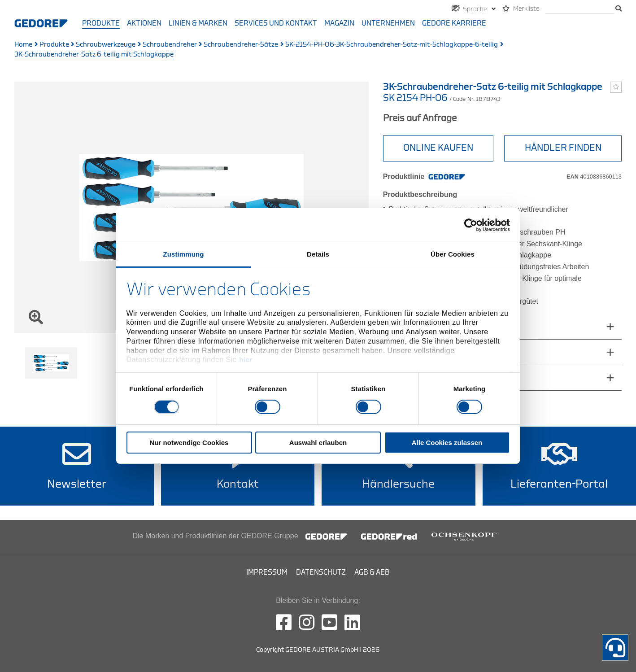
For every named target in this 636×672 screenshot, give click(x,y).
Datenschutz (321, 572)
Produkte (101, 23)
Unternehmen (388, 23)
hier (246, 360)
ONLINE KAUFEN (438, 148)
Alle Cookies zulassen (447, 443)
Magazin (339, 23)
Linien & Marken (198, 23)
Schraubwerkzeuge (106, 45)
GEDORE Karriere (454, 23)
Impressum (267, 572)
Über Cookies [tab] (453, 254)
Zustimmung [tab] (184, 254)
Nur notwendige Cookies (189, 443)
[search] (580, 9)
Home (23, 45)
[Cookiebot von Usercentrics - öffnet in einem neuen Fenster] (471, 225)
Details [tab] (318, 254)
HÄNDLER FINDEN (563, 148)
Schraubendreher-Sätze (241, 45)
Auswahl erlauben (318, 443)
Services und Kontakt (276, 23)
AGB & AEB (372, 572)
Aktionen (144, 23)
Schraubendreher (170, 45)
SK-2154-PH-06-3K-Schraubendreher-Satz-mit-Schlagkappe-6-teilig (392, 45)
